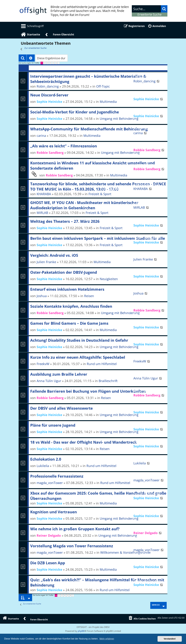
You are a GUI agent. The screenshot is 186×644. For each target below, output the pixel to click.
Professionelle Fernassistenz (57, 476)
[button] (59, 63)
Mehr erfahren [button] (107, 639)
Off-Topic (103, 86)
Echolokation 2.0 (46, 459)
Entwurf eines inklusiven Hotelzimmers (67, 289)
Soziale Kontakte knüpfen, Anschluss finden (71, 306)
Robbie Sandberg (50, 152)
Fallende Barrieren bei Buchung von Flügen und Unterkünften (88, 391)
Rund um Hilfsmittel (102, 364)
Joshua (42, 296)
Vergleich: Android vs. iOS (54, 255)
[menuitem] (32, 26)
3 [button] (48, 63)
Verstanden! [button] (170, 639)
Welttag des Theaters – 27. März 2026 (65, 221)
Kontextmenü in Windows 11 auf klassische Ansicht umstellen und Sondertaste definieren (92, 166)
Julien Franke (46, 262)
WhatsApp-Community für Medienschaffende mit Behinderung (89, 129)
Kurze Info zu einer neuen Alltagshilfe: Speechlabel (78, 357)
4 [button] (50, 63)
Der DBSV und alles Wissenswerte (61, 408)
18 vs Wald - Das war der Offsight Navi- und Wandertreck (83, 442)
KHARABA (44, 194)
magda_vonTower (50, 483)
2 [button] (45, 63)
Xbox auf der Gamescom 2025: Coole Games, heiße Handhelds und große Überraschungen (98, 496)
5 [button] (53, 63)
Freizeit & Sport (100, 194)
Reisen (89, 296)
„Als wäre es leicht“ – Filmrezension (64, 146)
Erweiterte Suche (150, 15)
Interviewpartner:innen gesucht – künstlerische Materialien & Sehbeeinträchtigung (88, 79)
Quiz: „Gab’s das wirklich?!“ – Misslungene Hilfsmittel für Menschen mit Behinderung (97, 582)
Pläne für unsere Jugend (53, 425)
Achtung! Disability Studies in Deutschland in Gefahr (79, 340)
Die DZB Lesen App (48, 563)
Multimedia (92, 135)
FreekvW (43, 364)
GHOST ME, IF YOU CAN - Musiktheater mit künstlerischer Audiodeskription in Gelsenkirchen (84, 205)
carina (41, 135)
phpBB (81, 631)
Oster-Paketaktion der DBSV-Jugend (64, 272)
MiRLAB (42, 213)
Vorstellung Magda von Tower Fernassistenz (72, 546)
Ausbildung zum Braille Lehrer (59, 374)
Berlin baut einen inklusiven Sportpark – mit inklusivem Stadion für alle (98, 238)
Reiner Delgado (49, 535)
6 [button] (56, 63)
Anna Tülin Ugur (49, 381)
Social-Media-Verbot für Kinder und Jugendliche (75, 112)
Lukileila (43, 466)
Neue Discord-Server (49, 95)
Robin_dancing (48, 86)
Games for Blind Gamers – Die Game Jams (69, 323)
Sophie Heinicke (49, 102)
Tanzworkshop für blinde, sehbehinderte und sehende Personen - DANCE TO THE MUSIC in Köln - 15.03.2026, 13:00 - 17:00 (98, 186)
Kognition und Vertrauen (54, 512)
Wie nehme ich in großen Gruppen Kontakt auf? (75, 529)
